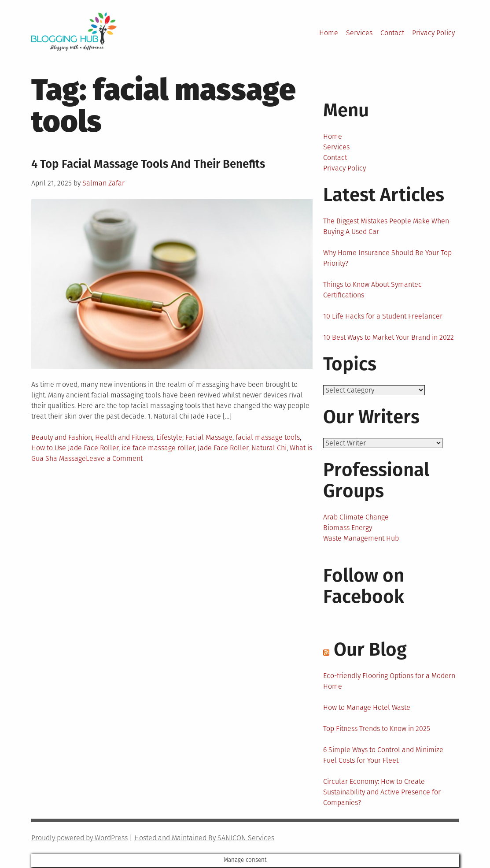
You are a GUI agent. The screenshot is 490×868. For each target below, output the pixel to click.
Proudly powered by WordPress (79, 839)
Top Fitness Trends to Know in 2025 (377, 729)
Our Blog (370, 650)
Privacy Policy (433, 33)
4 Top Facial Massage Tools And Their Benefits (148, 164)
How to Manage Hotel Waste (367, 708)
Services (359, 33)
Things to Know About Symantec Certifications (372, 290)
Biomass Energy (348, 529)
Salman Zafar (103, 183)
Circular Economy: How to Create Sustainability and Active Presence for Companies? (382, 793)
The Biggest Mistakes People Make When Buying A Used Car (386, 226)
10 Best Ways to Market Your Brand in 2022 (389, 337)
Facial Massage (209, 437)
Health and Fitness (124, 437)
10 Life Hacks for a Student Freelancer (383, 316)
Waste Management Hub (361, 539)
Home (329, 33)
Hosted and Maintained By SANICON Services (204, 839)
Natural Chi (269, 448)
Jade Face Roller (223, 448)
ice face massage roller (158, 448)
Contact (392, 33)
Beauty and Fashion (62, 437)
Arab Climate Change (356, 518)
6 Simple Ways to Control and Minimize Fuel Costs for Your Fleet (383, 756)
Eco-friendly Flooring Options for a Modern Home (389, 682)
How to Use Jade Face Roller (75, 448)
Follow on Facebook (364, 587)
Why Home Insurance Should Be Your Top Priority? (387, 258)
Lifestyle (169, 437)
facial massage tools (268, 437)
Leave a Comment (114, 458)
